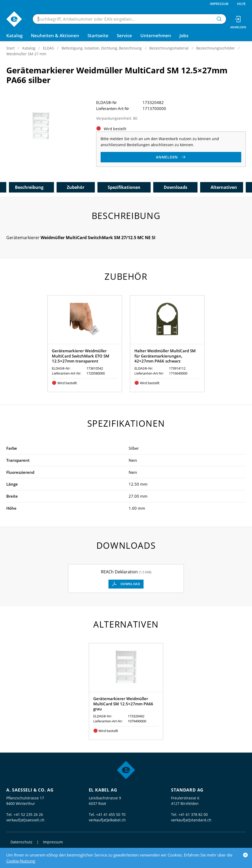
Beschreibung (29, 187)
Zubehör (76, 187)
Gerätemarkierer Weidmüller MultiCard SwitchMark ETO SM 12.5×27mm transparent (81, 356)
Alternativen (224, 187)
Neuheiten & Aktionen (55, 35)
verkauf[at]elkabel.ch (107, 820)
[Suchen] (219, 19)
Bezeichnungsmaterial (169, 48)
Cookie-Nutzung (21, 861)
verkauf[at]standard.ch (191, 820)
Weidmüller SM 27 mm (26, 54)
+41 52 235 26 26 (28, 814)
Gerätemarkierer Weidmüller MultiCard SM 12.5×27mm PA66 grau (123, 704)
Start (10, 48)
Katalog (29, 48)
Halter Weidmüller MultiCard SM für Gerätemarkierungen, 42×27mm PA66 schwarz (165, 356)
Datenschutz (21, 842)
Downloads (176, 187)
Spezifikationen (124, 187)
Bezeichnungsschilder (216, 48)
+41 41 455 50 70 (111, 814)
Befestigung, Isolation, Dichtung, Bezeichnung (102, 48)
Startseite (98, 35)
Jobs (184, 35)
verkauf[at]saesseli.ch (25, 820)
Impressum (219, 4)
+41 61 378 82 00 (193, 814)
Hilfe (241, 4)
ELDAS (48, 48)
